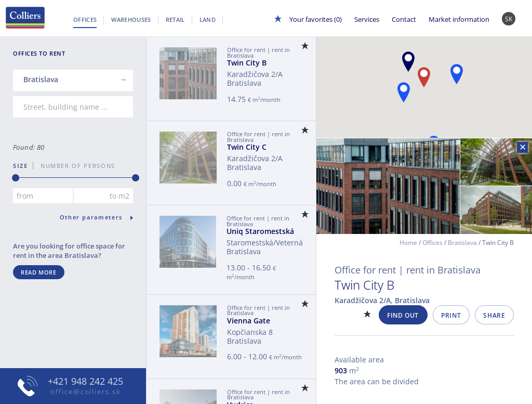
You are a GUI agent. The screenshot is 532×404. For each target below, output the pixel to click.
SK (509, 19)
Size (21, 166)
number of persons (74, 166)
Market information (459, 19)
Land (208, 19)
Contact (404, 19)
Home (408, 243)
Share (494, 315)
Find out (403, 315)
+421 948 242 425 (85, 381)
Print (451, 315)
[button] (408, 62)
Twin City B (247, 63)
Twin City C (247, 147)
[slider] (16, 178)
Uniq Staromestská (260, 231)
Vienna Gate (249, 321)
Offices (85, 19)
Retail (175, 19)
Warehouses (131, 19)
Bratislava (462, 243)
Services (367, 19)
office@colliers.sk (85, 392)
